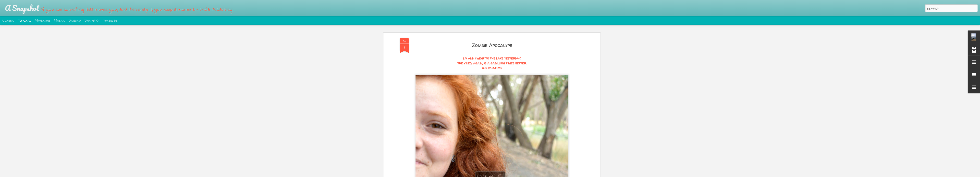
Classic (8, 20)
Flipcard (24, 20)
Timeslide (110, 20)
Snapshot (92, 20)
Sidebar (75, 20)
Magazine (43, 20)
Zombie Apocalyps (492, 45)
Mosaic (60, 20)
